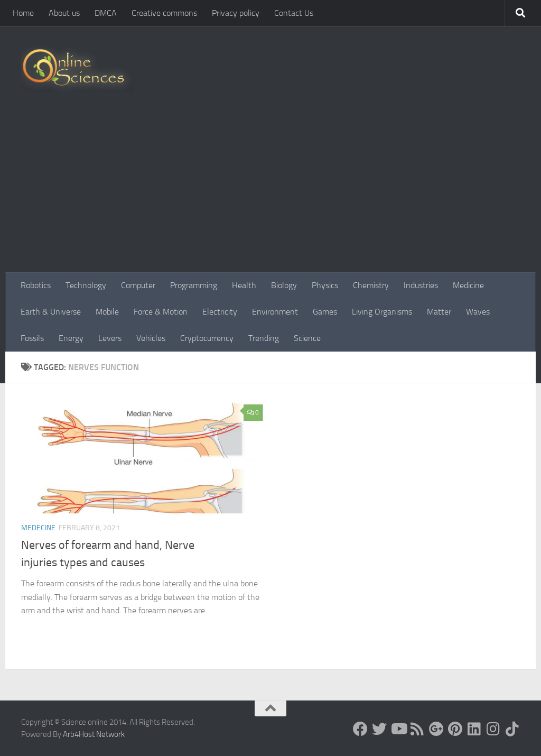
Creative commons (164, 13)
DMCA (106, 13)
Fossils (32, 338)
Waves (478, 312)
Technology (86, 285)
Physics (325, 285)
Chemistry (371, 285)
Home (23, 13)
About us (64, 13)
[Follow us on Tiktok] (512, 729)
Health (244, 285)
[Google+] (436, 729)
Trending (264, 338)
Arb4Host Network (94, 734)
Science (307, 338)
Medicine (468, 285)
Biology (284, 285)
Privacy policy (236, 13)
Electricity (220, 312)
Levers (110, 338)
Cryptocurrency (207, 338)
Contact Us (294, 13)
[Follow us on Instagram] (493, 729)
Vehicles (151, 338)
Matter (439, 312)
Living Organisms (382, 312)
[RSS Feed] (417, 729)
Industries (421, 285)
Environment (275, 312)
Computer (138, 285)
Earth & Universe (51, 312)
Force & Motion (161, 312)
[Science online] (360, 729)
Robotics (36, 285)
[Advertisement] (270, 193)
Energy (71, 338)
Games (325, 312)
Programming (194, 285)
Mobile (107, 312)
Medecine (38, 528)
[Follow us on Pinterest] (455, 729)
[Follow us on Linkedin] (474, 729)
